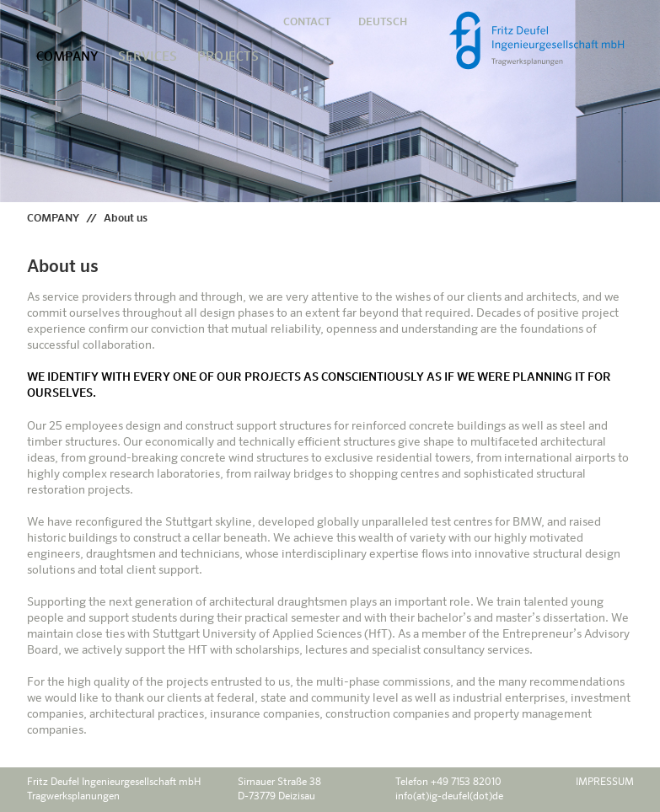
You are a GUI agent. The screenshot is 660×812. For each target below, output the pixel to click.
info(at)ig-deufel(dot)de (449, 797)
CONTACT (307, 22)
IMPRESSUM (605, 783)
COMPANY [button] (67, 57)
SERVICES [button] (148, 57)
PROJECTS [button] (228, 57)
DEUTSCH (383, 22)
